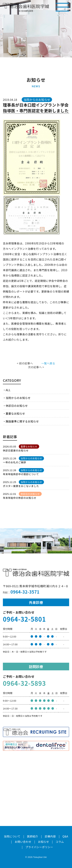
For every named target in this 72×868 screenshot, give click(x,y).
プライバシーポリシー (39, 847)
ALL (8, 390)
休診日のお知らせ (17, 406)
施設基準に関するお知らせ (22, 421)
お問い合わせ (23, 842)
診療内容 (50, 836)
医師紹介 (33, 836)
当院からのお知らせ (18, 398)
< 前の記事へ (25, 363)
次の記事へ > (36, 367)
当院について (12, 836)
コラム (60, 842)
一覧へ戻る (48, 363)
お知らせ (43, 842)
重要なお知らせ (15, 413)
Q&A (65, 836)
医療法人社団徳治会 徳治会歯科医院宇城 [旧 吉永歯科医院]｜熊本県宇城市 (26, 6)
